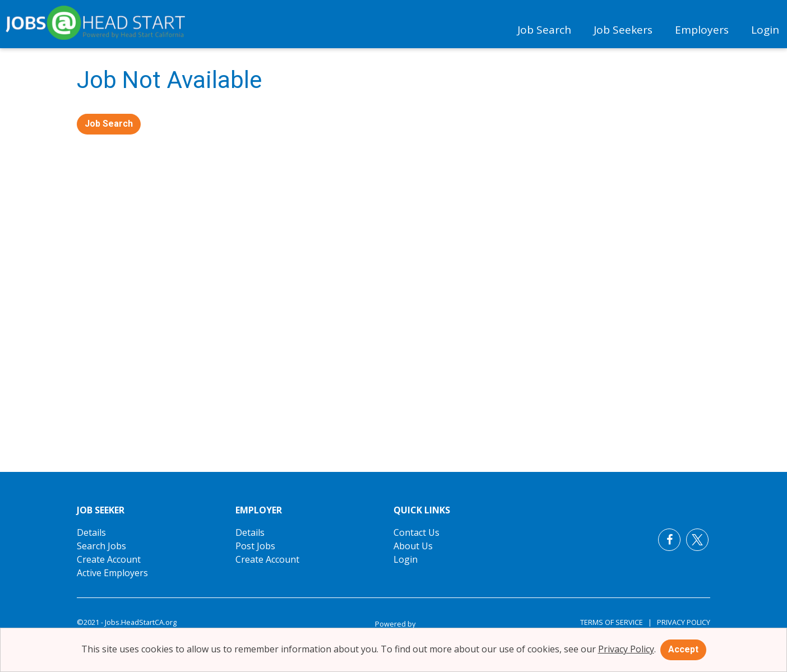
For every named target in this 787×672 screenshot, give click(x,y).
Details (91, 532)
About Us (413, 546)
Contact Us (416, 532)
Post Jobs (255, 546)
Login (765, 30)
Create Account (109, 559)
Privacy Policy (681, 622)
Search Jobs (101, 546)
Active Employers (112, 573)
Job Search (544, 30)
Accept (683, 649)
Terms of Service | (616, 622)
